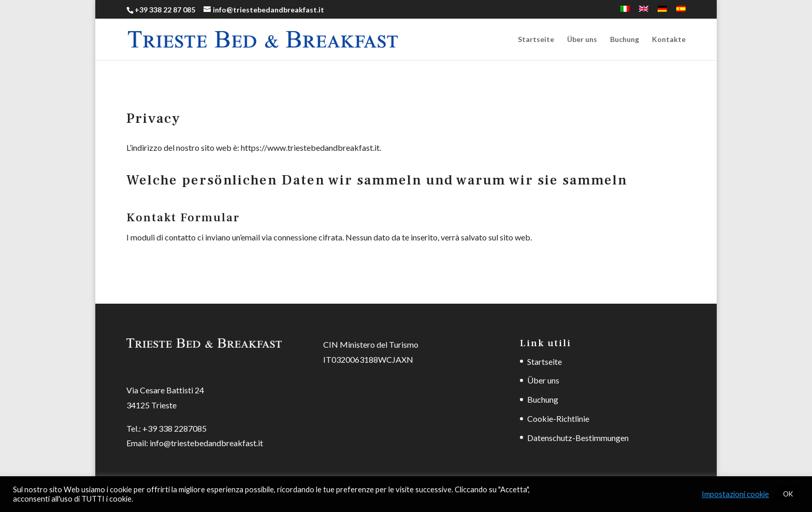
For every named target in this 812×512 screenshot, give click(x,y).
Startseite (536, 40)
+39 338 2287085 (175, 428)
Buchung (625, 40)
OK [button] (788, 494)
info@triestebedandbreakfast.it (206, 443)
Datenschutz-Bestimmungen (578, 438)
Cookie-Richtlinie (558, 418)
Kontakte (669, 40)
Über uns (582, 40)
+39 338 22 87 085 (165, 10)
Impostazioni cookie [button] (735, 494)
